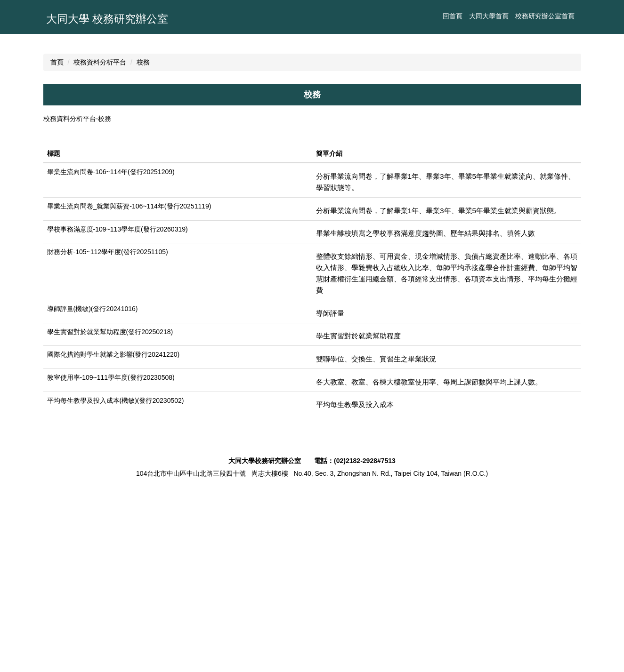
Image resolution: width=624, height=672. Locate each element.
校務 (143, 225)
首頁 (57, 225)
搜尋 (571, 16)
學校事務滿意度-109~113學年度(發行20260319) (118, 408)
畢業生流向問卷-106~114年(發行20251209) (111, 351)
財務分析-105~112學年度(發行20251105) (108, 431)
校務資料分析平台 (100, 225)
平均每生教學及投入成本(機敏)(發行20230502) (116, 579)
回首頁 (347, 16)
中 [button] (554, 283)
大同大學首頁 (383, 16)
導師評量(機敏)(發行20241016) (93, 488)
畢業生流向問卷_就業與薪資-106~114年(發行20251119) (129, 385)
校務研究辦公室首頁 (439, 16)
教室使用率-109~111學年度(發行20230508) (111, 557)
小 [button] (536, 283)
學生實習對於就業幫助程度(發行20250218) (110, 511)
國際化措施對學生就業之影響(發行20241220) (113, 534)
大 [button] (573, 283)
